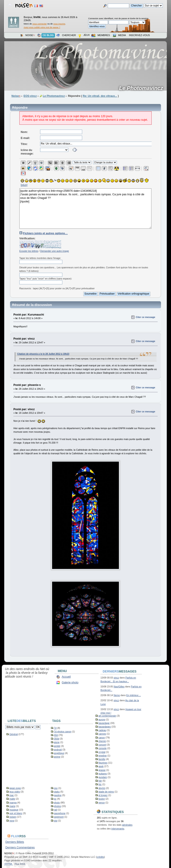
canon (102, 738)
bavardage (104, 723)
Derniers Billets (15, 842)
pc (55, 799)
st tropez (103, 795)
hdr (100, 781)
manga (13, 803)
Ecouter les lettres (29, 251)
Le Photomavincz (143, 88)
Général (14, 734)
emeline (103, 756)
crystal (102, 752)
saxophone (60, 813)
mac (12, 795)
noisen (13, 817)
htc (100, 784)
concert (102, 745)
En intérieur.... (133, 695)
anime (57, 757)
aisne (57, 742)
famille (102, 759)
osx (56, 788)
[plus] (24, 185)
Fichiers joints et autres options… (45, 233)
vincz (116, 678)
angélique (59, 753)
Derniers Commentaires (20, 848)
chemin (102, 741)
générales (127, 825)
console (103, 748)
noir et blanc (16, 813)
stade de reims (106, 792)
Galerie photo (70, 683)
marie (12, 806)
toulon (102, 799)
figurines (103, 763)
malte (12, 799)
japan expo (15, 788)
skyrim (102, 788)
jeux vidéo (15, 792)
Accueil (66, 677)
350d (57, 739)
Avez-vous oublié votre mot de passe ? (42, 27)
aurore (102, 719)
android (58, 750)
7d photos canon (63, 731)
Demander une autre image (54, 251)
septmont (59, 817)
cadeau (102, 730)
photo (57, 803)
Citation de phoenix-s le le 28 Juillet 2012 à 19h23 (43, 354)
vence (102, 803)
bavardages (105, 727)
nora (12, 821)
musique (14, 810)
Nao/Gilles (119, 687)
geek (101, 766)
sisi (56, 821)
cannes (102, 734)
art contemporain (107, 716)
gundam (103, 777)
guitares (103, 774)
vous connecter (40, 24)
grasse (102, 770)
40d (56, 735)
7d (55, 728)
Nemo (117, 695)
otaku (57, 792)
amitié (57, 746)
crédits (100, 857)
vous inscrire (59, 24)
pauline (58, 795)
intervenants (118, 829)
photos (57, 806)
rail (55, 810)
